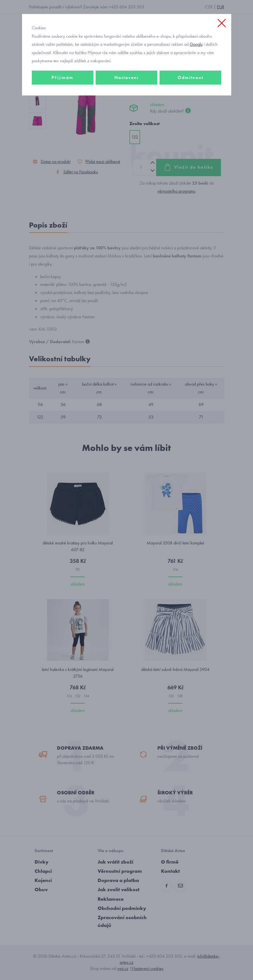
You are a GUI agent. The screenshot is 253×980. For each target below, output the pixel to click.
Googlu (196, 44)
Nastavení (126, 77)
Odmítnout (191, 77)
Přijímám (62, 77)
